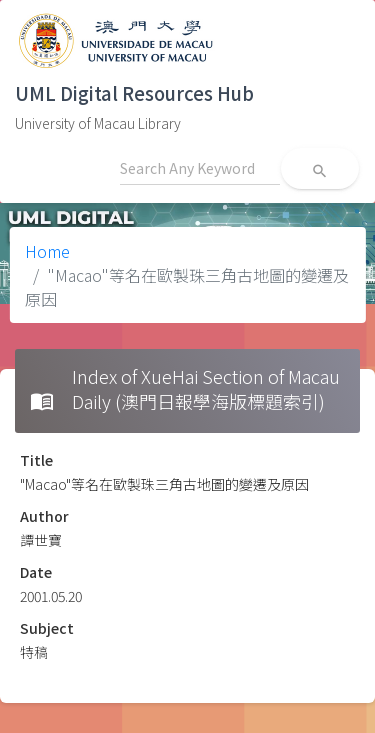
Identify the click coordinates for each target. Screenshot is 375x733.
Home (47, 251)
